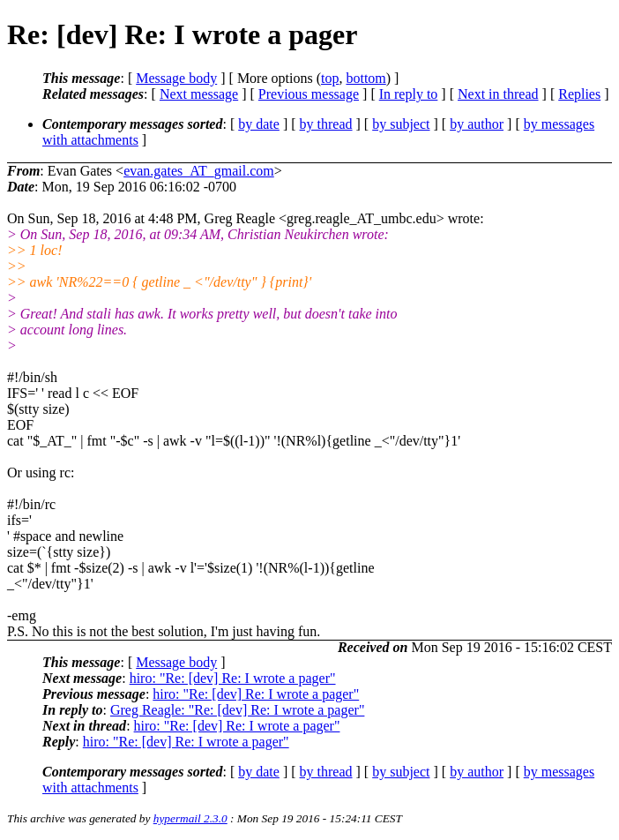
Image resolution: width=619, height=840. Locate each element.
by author (477, 124)
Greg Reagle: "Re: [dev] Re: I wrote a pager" (238, 710)
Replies (579, 94)
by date (259, 124)
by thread (326, 124)
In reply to (409, 94)
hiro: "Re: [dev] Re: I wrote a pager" (233, 678)
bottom (365, 78)
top (330, 78)
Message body (176, 78)
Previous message (309, 94)
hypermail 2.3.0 (190, 818)
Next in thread (498, 94)
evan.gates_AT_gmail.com (199, 171)
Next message (199, 94)
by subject (401, 124)
